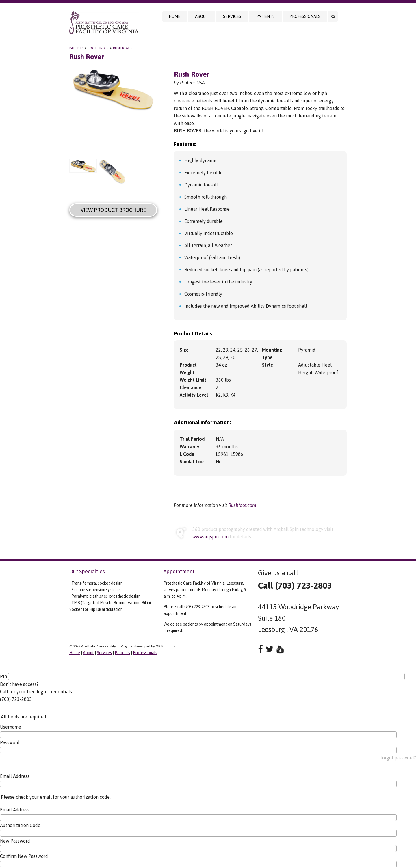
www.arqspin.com (210, 537)
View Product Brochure (113, 210)
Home (174, 16)
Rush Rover (123, 48)
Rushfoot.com (242, 505)
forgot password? (398, 758)
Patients (265, 16)
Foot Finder (98, 48)
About (202, 16)
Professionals (305, 16)
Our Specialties (87, 571)
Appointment (179, 571)
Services (232, 16)
